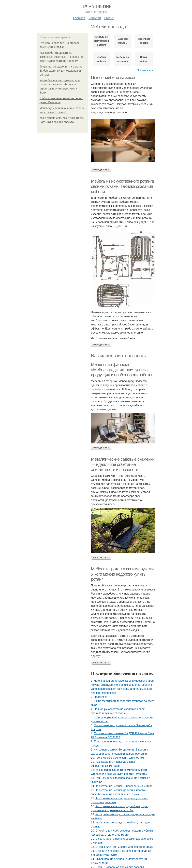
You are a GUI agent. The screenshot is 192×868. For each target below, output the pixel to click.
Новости (95, 18)
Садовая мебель (123, 41)
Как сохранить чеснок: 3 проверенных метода (124, 786)
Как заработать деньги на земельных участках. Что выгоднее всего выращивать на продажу (62, 57)
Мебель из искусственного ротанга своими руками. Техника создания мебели (122, 186)
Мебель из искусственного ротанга (102, 41)
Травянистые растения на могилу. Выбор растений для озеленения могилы (61, 71)
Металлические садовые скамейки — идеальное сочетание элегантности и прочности (123, 464)
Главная (79, 18)
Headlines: (100, 697)
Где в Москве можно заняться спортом (120, 758)
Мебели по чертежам (123, 59)
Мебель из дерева (144, 41)
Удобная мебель (101, 59)
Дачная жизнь (96, 6)
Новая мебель (144, 59)
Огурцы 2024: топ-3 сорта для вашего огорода (124, 847)
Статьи (109, 18)
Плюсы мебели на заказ (113, 77)
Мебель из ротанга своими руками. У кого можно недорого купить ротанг (123, 574)
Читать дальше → (101, 169)
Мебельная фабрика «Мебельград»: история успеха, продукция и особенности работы (122, 370)
